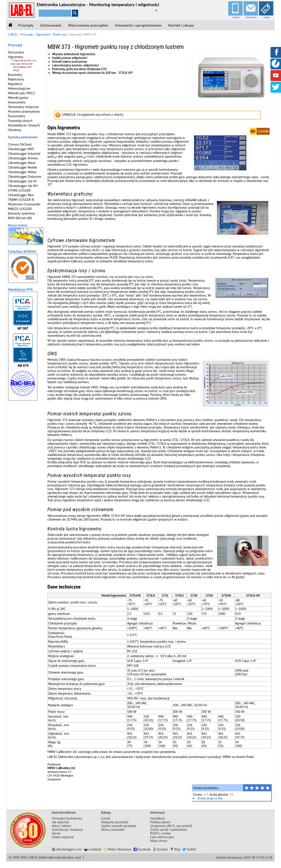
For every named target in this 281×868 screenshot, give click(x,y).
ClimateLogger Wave (22, 163)
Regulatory (15, 84)
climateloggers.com (67, 849)
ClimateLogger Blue (21, 195)
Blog (175, 849)
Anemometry (17, 102)
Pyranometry (17, 116)
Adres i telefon (62, 826)
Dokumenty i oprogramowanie (138, 25)
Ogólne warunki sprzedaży (119, 826)
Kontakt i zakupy (181, 25)
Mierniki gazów (18, 98)
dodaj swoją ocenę (210, 798)
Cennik (267, 17)
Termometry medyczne (23, 107)
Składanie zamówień (115, 822)
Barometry (15, 75)
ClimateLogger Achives (23, 158)
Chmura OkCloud (20, 144)
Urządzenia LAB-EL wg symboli (171, 826)
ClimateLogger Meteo (22, 172)
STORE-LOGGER (19, 190)
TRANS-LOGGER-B (21, 200)
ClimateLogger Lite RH (23, 186)
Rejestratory (16, 79)
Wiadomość (251, 17)
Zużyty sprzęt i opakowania (168, 830)
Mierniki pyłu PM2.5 (22, 93)
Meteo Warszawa (117, 849)
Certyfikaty (158, 818)
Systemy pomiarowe (23, 137)
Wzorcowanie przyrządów (88, 25)
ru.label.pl (93, 849)
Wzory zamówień (113, 830)
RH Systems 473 (22, 67)
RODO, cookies (161, 833)
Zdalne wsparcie (63, 837)
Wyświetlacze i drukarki (24, 125)
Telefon (236, 17)
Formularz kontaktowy (67, 818)
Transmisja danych (20, 121)
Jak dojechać (60, 822)
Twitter (189, 849)
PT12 (16, 70)
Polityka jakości (160, 822)
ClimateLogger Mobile (22, 167)
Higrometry (16, 57)
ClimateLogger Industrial (24, 154)
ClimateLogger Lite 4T (22, 181)
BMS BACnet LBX (20, 218)
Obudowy (15, 130)
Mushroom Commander (24, 204)
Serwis (56, 833)
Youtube (160, 849)
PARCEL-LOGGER (20, 209)
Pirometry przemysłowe (24, 111)
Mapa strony (159, 841)
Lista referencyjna (162, 837)
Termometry (16, 52)
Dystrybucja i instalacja (67, 830)
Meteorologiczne (19, 88)
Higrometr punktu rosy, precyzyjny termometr (24, 62)
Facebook (142, 849)
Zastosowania (51, 25)
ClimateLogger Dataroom (25, 177)
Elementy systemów (21, 213)
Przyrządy (26, 25)
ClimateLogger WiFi (21, 149)
